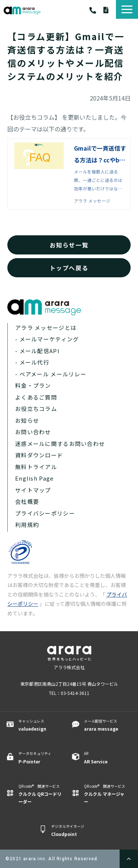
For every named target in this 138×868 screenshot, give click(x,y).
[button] (127, 9)
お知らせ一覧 (69, 245)
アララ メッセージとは (46, 328)
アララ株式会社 (69, 667)
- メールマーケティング (47, 339)
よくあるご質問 (36, 397)
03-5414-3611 (96, 10)
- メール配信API (37, 351)
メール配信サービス (106, 725)
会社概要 (27, 501)
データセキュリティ (40, 758)
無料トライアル (36, 467)
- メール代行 (32, 362)
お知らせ (27, 420)
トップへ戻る (69, 268)
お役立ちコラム (36, 409)
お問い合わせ (33, 432)
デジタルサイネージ (73, 831)
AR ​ (106, 758)
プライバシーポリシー (45, 513)
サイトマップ (33, 490)
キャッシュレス (40, 725)
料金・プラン (33, 385)
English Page (34, 478)
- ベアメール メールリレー (51, 374)
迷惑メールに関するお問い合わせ (60, 444)
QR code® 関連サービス (40, 794)
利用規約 (27, 525)
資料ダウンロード (110, 10)
